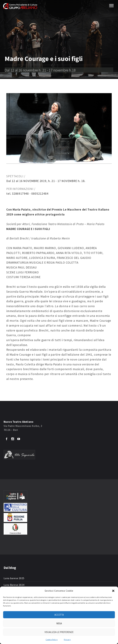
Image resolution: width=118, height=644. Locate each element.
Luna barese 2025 (14, 578)
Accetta (59, 615)
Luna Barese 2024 (14, 585)
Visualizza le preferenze (59, 632)
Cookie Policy (52, 640)
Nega (59, 623)
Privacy (67, 640)
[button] (113, 591)
